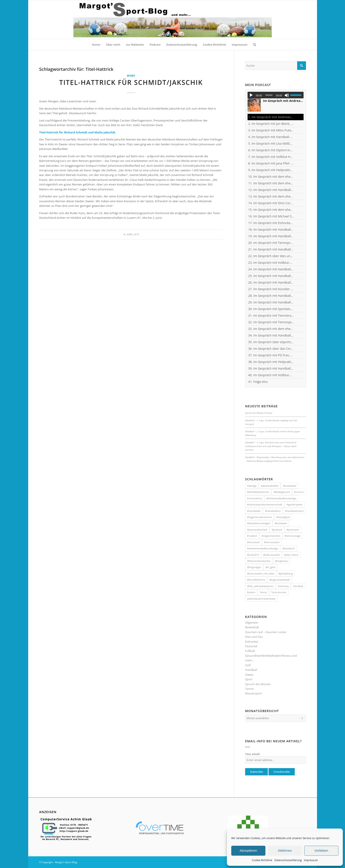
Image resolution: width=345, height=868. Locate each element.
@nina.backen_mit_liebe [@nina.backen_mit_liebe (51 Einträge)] (261, 573)
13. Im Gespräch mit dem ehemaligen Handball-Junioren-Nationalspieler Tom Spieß (271, 196)
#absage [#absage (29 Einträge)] (252, 486)
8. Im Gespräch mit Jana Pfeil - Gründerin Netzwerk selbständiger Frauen (271, 163)
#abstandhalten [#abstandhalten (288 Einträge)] (270, 486)
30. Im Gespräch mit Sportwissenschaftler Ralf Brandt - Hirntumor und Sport (271, 309)
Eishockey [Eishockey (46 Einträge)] (283, 586)
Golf (248, 665)
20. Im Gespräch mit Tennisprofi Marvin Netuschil (271, 243)
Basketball (252, 627)
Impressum (311, 860)
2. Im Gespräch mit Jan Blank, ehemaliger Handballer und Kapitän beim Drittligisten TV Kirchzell (271, 124)
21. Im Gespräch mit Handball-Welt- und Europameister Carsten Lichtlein (271, 249)
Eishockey (252, 642)
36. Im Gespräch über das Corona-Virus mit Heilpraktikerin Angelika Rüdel (271, 349)
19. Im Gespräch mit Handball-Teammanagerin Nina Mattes (271, 236)
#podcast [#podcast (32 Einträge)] (277, 530)
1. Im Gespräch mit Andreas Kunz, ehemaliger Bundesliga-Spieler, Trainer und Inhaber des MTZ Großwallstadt (271, 117)
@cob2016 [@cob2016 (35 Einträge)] (253, 555)
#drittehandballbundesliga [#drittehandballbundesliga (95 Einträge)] (281, 498)
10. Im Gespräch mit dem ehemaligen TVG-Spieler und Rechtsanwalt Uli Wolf (271, 177)
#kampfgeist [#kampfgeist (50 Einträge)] (283, 517)
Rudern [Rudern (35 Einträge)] (251, 592)
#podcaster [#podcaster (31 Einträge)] (293, 530)
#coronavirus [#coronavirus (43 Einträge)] (255, 498)
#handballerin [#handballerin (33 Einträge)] (273, 511)
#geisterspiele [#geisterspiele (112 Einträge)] (295, 504)
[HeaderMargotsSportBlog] (173, 20)
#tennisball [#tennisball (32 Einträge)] (253, 542)
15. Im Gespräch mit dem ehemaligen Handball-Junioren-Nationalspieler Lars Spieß (271, 210)
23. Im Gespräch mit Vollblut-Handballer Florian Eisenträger (271, 263)
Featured (251, 646)
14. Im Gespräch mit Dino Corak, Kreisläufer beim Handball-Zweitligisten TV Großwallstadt (271, 203)
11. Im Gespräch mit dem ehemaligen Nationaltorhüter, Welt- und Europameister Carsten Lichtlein (271, 183)
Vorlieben (321, 850)
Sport (131, 76)
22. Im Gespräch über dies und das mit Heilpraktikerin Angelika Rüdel (271, 256)
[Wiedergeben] (251, 95)
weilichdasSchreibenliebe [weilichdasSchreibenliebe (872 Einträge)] (261, 599)
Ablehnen (285, 850)
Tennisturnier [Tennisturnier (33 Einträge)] (279, 592)
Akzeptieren (248, 850)
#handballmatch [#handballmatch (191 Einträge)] (294, 511)
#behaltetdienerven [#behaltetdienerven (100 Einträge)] (258, 492)
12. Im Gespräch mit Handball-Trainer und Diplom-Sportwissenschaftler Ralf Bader (271, 190)
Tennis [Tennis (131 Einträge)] (263, 592)
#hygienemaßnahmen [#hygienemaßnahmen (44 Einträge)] (260, 517)
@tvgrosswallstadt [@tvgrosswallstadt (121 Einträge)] (280, 580)
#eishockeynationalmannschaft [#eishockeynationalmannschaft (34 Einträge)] (265, 504)
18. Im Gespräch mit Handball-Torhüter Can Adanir (271, 229)
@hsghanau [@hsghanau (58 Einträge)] (282, 561)
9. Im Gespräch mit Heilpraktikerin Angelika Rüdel (271, 170)
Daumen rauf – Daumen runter (266, 632)
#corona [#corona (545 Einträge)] (299, 492)
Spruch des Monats (258, 684)
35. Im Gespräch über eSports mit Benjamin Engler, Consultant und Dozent (271, 342)
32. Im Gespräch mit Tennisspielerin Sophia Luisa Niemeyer (271, 322)
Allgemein (252, 623)
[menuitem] (96, 45)
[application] (276, 95)
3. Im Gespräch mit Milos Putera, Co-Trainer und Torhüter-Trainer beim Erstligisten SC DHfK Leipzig (271, 130)
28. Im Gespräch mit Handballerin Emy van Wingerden (271, 296)
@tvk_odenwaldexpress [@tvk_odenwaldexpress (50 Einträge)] (260, 586)
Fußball (250, 651)
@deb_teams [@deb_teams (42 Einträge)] (291, 555)
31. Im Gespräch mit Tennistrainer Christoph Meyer (271, 315)
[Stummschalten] (287, 95)
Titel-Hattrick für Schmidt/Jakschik (131, 82)
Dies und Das (254, 637)
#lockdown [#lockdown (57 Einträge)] (281, 523)
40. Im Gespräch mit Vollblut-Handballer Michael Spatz (271, 375)
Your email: (253, 754)
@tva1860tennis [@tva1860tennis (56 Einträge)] (256, 580)
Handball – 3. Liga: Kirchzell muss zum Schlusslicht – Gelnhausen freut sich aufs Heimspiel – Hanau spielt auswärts (272, 446)
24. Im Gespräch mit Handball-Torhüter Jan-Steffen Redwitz (271, 269)
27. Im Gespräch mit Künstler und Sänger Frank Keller (271, 289)
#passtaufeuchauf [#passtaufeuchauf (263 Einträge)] (257, 530)
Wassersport (254, 693)
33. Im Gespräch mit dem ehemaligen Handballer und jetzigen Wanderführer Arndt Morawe (271, 329)
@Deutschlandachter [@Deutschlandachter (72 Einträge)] (259, 561)
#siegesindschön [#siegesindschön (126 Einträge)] (271, 536)
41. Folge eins (258, 382)
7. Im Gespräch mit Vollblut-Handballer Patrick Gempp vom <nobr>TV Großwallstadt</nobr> (271, 157)
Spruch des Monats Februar (259, 413)
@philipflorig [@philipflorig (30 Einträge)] (286, 573)
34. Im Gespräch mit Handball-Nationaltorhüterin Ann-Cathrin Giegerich (271, 335)
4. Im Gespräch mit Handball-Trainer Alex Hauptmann (271, 137)
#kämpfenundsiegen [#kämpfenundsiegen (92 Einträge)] (259, 523)
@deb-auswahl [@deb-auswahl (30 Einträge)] (271, 555)
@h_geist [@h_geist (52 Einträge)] (270, 567)
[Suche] (253, 45)
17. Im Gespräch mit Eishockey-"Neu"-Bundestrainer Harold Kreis (271, 223)
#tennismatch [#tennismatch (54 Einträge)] (272, 542)
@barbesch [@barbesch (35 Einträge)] (288, 548)
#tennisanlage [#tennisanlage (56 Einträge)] (293, 536)
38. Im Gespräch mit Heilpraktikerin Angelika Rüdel (271, 362)
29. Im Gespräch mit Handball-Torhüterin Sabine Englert (271, 302)
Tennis (250, 689)
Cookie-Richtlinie (262, 860)
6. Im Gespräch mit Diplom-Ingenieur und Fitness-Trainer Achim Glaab (271, 150)
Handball (251, 670)
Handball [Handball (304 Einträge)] (298, 586)
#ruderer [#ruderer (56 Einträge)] (252, 536)
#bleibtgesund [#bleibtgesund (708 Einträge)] (282, 492)
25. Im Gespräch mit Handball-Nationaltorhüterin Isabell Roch (271, 276)
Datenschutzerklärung (288, 860)
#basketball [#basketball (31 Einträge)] (289, 486)
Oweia (249, 675)
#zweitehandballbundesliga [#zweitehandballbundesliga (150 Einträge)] (263, 548)
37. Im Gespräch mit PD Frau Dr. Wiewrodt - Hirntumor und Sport (271, 355)
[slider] (269, 95)
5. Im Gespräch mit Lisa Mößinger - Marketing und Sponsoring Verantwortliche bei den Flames (271, 143)
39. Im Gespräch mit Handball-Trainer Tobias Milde (271, 368)
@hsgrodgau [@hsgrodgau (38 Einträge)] (254, 567)
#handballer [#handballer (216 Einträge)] (254, 511)
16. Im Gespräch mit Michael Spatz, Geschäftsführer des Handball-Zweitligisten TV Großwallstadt (271, 216)
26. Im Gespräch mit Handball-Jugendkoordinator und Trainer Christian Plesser (271, 282)
